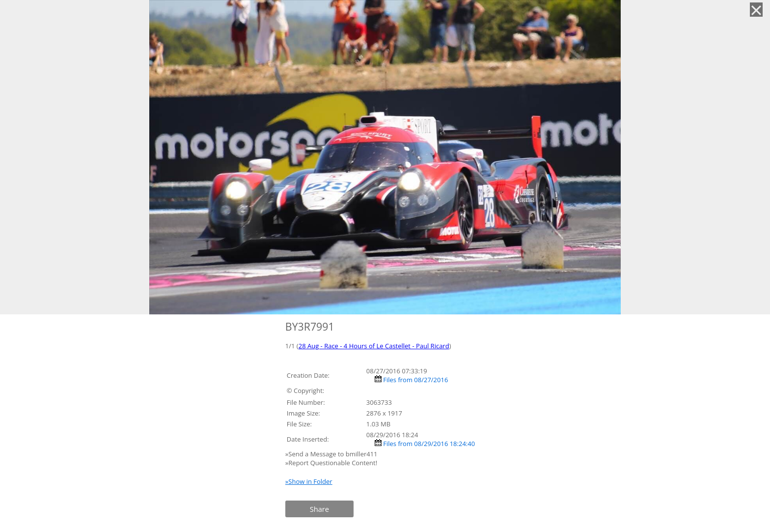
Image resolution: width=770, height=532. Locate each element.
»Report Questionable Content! (331, 463)
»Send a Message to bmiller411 (332, 454)
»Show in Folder (309, 481)
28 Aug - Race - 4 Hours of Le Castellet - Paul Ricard (374, 346)
